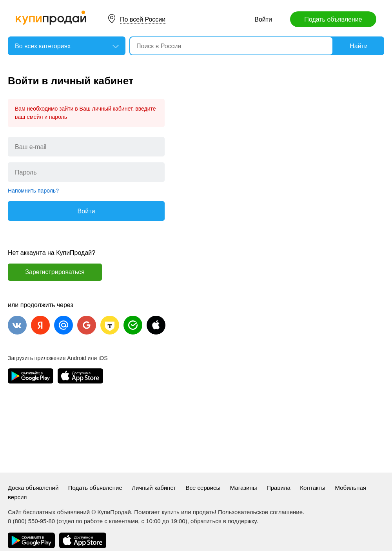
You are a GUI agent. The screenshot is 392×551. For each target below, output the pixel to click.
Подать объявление (333, 19)
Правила (279, 488)
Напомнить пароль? (33, 191)
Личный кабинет (154, 488)
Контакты (313, 488)
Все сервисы (203, 488)
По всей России (143, 19)
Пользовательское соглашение (260, 512)
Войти (263, 19)
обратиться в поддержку (223, 521)
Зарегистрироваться (55, 272)
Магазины (244, 488)
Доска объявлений (33, 488)
